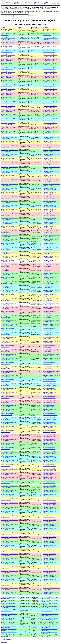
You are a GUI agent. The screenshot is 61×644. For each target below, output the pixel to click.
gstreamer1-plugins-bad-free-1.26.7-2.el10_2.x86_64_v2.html (9, 240)
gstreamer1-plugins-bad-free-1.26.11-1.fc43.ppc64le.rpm (49, 193)
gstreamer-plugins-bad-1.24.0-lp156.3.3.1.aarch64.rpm (50, 102)
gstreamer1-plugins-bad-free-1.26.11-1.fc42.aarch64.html (10, 206)
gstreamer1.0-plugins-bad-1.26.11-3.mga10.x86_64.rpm (50, 615)
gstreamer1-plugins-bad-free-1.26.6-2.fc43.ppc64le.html (9, 338)
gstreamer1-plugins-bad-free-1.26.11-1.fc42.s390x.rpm (49, 214)
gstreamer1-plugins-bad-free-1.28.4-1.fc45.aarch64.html (9, 138)
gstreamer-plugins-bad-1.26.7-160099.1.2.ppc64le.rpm (50, 56)
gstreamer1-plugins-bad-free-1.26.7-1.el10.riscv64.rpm (51, 304)
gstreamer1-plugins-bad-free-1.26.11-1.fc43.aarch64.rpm (49, 189)
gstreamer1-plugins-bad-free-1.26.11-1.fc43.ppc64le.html (10, 193)
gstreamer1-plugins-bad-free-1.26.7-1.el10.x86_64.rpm (51, 317)
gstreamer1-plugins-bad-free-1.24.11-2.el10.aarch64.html (10, 380)
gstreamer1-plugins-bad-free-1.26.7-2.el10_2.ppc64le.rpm (51, 227)
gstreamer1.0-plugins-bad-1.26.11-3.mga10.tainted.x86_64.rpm (50, 623)
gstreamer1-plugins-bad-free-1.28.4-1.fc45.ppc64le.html (9, 142)
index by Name (46, 3)
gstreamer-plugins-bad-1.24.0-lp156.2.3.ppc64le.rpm (50, 124)
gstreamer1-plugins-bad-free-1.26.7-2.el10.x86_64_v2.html (9, 282)
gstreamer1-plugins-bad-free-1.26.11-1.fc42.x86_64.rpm (49, 219)
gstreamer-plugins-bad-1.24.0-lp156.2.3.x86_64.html (8, 132)
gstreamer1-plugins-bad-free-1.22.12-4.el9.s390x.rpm (49, 555)
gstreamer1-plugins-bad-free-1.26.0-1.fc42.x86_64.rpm (51, 376)
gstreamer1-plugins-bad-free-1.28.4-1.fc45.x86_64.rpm (51, 151)
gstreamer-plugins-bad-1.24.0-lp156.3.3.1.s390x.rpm (50, 111)
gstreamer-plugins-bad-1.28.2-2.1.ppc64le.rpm (50, 30)
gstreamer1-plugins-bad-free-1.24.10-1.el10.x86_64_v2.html (10, 491)
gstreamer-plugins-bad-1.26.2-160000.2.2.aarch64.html (8, 85)
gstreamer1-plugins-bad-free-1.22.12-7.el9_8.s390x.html (10, 504)
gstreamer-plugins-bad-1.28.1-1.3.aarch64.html (8, 39)
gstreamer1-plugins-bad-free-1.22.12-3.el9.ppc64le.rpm (49, 567)
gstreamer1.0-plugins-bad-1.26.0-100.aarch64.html (9, 627)
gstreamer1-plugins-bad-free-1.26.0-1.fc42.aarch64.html (9, 363)
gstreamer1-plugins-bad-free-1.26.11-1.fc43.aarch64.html (10, 189)
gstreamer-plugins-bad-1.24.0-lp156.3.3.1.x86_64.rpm (50, 115)
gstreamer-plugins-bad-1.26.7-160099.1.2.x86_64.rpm (50, 64)
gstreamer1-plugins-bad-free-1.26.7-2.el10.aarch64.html (9, 244)
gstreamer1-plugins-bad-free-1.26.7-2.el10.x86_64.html (9, 274)
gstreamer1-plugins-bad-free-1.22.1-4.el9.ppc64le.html (9, 584)
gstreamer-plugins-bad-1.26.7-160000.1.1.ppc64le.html (8, 73)
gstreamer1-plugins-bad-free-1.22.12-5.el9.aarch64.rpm (49, 529)
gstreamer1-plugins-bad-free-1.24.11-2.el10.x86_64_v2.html (10, 414)
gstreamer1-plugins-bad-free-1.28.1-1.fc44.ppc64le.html (9, 176)
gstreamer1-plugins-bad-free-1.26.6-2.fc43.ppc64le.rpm (51, 338)
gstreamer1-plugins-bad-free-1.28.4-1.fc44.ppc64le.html (9, 159)
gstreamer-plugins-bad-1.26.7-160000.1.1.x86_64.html (8, 81)
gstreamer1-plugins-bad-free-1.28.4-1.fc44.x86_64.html (9, 168)
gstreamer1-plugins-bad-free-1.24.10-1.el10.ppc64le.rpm (49, 465)
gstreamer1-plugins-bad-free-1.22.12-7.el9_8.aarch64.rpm (49, 495)
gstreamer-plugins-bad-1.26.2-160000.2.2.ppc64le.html (8, 90)
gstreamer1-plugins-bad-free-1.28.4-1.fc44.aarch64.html (9, 155)
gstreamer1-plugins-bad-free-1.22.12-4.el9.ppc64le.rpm (49, 550)
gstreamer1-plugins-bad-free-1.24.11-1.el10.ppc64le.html (10, 427)
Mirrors (54, 3)
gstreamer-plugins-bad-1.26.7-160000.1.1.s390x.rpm (50, 77)
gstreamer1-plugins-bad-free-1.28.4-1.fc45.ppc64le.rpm (51, 142)
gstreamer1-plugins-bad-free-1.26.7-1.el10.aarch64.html (9, 287)
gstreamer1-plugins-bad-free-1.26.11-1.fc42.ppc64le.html (10, 210)
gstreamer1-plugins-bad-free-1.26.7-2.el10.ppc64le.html (9, 253)
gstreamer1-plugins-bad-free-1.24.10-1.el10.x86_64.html (10, 482)
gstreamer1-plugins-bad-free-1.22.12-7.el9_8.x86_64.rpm (49, 508)
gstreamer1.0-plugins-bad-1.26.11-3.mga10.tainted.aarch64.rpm (50, 619)
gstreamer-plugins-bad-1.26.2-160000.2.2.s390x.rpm (50, 94)
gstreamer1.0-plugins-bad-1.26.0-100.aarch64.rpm (49, 627)
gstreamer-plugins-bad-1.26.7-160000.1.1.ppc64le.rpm (50, 73)
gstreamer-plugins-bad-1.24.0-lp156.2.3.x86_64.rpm (50, 132)
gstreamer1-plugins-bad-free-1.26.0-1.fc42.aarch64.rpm (51, 363)
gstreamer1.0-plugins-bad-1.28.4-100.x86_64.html (9, 601)
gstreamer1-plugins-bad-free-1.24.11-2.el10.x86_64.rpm (49, 406)
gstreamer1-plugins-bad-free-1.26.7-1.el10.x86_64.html (9, 317)
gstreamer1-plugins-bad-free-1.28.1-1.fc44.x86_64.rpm (51, 185)
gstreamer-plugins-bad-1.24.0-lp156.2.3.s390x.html (8, 128)
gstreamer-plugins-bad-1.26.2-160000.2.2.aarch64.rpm (50, 85)
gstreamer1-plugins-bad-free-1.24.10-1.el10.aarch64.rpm (49, 457)
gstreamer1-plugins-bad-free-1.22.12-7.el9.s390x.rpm (49, 521)
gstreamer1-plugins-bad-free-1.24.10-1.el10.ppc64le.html (10, 465)
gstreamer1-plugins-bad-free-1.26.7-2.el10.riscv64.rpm (51, 261)
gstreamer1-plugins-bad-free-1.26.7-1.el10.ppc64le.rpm (51, 295)
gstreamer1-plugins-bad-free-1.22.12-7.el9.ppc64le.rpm (49, 516)
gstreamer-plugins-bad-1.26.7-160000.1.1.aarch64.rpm (50, 68)
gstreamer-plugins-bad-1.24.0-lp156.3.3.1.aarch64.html (8, 102)
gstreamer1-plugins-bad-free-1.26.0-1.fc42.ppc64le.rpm (51, 368)
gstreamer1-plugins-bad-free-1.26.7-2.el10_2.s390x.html (9, 231)
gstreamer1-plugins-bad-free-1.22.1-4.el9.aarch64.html (9, 580)
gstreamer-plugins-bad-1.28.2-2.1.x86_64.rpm (50, 34)
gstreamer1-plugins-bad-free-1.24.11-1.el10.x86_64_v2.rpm (50, 453)
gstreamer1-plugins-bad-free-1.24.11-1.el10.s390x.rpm (49, 436)
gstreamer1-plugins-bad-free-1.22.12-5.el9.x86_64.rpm (49, 542)
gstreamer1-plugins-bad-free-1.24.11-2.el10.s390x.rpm (49, 397)
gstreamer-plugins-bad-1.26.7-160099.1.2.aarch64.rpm (50, 51)
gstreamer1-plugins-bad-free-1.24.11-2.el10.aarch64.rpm (49, 380)
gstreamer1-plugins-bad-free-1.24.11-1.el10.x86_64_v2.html (10, 453)
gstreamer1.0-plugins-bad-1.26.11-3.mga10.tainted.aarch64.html (9, 619)
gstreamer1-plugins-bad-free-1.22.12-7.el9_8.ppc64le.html (10, 499)
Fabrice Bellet (4, 642)
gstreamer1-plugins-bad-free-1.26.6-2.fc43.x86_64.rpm (51, 355)
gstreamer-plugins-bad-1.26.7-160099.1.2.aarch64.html (8, 51)
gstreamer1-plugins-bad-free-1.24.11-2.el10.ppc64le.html (10, 389)
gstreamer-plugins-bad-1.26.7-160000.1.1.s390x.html (8, 77)
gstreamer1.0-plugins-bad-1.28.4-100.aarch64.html (9, 598)
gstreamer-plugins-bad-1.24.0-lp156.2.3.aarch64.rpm (50, 119)
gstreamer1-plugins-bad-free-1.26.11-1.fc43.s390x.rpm (49, 197)
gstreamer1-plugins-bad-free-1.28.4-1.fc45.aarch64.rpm (51, 138)
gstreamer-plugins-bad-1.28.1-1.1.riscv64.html (8, 47)
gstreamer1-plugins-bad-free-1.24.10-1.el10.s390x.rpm (49, 474)
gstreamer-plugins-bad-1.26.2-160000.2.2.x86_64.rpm (50, 98)
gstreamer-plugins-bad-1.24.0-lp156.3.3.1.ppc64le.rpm (50, 107)
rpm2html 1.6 (10, 640)
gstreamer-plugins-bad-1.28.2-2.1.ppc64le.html (8, 30)
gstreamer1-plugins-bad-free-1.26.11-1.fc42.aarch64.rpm (49, 206)
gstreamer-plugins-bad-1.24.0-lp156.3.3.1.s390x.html (8, 111)
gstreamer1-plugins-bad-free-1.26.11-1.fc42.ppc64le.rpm (49, 210)
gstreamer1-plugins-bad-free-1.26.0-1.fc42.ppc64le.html (9, 368)
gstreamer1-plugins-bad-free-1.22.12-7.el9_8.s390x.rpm (49, 504)
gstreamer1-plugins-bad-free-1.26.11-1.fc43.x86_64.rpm (49, 202)
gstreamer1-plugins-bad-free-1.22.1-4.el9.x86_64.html (9, 593)
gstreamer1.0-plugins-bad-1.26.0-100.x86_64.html (9, 630)
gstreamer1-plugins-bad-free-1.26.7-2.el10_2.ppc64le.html (9, 227)
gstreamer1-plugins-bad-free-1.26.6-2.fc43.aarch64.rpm (51, 329)
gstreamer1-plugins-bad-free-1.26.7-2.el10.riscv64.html (9, 261)
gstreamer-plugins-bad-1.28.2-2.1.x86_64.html (8, 34)
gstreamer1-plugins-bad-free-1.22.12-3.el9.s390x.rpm (49, 572)
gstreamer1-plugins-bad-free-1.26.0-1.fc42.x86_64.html (9, 376)
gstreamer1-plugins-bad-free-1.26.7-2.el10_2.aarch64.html (9, 223)
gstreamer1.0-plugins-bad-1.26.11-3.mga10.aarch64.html (9, 610)
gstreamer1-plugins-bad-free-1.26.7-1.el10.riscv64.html (9, 304)
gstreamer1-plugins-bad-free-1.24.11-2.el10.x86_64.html (10, 406)
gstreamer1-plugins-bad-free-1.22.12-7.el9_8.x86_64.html (10, 508)
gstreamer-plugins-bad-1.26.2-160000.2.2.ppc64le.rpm (50, 90)
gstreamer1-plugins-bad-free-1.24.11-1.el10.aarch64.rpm (49, 419)
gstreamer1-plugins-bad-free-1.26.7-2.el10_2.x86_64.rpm (51, 236)
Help (58, 3)
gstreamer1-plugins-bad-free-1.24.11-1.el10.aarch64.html (10, 419)
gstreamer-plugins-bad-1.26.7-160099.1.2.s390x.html (8, 60)
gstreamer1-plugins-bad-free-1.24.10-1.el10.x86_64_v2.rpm (50, 491)
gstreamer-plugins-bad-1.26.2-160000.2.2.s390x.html (8, 94)
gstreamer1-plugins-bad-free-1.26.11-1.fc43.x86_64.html (10, 202)
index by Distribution (17, 3)
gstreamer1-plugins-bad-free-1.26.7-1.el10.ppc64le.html (9, 295)
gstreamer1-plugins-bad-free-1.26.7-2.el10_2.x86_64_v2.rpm (51, 240)
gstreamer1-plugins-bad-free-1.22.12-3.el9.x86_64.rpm (49, 576)
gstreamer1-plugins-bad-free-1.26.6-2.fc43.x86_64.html (9, 355)
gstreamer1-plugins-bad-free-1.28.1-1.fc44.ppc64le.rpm (51, 176)
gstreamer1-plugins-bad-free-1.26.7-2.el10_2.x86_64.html (9, 236)
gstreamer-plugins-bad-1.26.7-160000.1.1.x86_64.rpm (50, 81)
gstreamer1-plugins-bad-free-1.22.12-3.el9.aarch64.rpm (49, 563)
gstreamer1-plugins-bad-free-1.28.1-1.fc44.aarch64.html (9, 172)
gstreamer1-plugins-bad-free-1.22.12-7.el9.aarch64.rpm (49, 512)
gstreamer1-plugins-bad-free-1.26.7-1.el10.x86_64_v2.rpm (51, 325)
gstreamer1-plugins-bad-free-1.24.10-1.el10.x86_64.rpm (49, 482)
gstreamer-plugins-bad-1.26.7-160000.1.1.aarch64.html (8, 68)
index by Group (8, 3)
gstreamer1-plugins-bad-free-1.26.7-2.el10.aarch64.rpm (51, 244)
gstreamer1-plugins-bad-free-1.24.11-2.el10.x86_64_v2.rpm (50, 414)
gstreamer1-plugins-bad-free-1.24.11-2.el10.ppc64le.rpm (49, 389)
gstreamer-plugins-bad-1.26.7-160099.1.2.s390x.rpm (50, 60)
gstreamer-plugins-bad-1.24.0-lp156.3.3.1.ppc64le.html (8, 107)
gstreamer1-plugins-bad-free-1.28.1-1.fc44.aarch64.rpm (51, 172)
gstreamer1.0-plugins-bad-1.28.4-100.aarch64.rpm (49, 598)
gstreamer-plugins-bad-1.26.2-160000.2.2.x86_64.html (8, 98)
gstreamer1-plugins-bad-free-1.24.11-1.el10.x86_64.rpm (49, 444)
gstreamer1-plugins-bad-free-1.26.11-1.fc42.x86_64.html (10, 219)
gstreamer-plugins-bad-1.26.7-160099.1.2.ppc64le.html (8, 56)
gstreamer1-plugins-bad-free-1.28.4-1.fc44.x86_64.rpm (51, 168)
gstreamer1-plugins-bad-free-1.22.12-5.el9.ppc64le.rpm (49, 533)
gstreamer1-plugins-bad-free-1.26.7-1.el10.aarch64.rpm (51, 287)
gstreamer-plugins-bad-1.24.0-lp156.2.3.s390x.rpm (50, 128)
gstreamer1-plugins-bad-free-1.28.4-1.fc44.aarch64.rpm (51, 155)
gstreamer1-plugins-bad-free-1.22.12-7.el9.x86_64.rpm (49, 525)
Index (3, 3)
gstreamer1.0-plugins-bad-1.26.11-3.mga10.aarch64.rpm (50, 610)
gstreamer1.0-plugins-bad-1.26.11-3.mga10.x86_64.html (9, 615)
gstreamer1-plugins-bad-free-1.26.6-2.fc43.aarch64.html (9, 329)
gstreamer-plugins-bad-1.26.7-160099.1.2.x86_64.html (8, 64)
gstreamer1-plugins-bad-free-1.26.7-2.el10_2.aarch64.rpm (51, 223)
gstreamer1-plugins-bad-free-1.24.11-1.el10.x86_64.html (10, 444)
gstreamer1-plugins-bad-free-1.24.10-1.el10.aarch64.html (10, 457)
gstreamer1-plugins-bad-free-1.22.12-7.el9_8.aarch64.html (10, 495)
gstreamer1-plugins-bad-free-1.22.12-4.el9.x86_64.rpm (49, 559)
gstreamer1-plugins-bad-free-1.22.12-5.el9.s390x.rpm (49, 538)
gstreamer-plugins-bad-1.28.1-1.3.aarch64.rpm (50, 39)
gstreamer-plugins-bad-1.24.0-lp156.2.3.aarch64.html (8, 119)
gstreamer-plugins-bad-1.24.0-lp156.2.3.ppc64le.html (8, 124)
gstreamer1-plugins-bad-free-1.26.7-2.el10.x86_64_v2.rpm (51, 282)
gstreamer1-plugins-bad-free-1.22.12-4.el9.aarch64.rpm (49, 546)
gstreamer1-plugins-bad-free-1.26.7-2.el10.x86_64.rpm (51, 274)
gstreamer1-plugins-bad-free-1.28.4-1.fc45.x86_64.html (9, 151)
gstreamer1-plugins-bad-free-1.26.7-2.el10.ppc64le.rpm (51, 253)
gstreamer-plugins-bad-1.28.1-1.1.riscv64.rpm (50, 47)
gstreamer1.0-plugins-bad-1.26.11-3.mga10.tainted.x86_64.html (9, 623)
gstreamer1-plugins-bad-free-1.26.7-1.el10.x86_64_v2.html (9, 325)
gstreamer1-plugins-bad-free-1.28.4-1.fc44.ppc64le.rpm (51, 159)
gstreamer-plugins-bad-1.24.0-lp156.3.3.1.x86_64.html (8, 115)
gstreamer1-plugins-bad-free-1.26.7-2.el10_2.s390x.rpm (51, 231)
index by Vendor (27, 3)
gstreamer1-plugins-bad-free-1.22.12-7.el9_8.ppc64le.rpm (49, 499)
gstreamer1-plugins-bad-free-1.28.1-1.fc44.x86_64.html (9, 185)
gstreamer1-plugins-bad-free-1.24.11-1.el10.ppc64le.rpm (49, 427)
